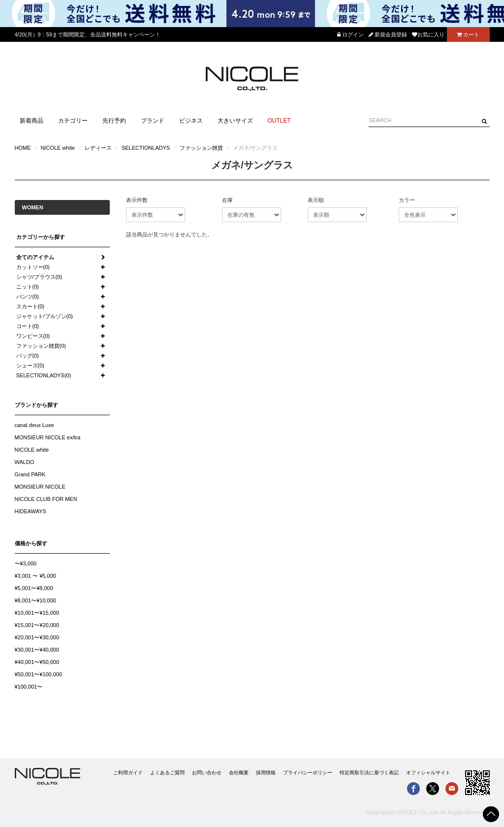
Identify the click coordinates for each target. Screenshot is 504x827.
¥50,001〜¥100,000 (39, 674)
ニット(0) (28, 287)
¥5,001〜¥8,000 (34, 588)
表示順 (316, 200)
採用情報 (266, 773)
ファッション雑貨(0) (41, 346)
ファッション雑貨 (201, 148)
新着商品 (31, 121)
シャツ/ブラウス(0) (39, 277)
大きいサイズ (235, 121)
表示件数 (137, 200)
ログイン (350, 34)
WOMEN (33, 207)
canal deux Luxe (34, 425)
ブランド (153, 121)
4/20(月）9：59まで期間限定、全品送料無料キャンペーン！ (88, 34)
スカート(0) (30, 306)
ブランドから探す (36, 405)
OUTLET (279, 121)
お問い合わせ (207, 773)
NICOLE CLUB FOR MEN (46, 499)
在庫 (227, 200)
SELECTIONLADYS (146, 148)
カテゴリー (73, 121)
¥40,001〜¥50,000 (37, 662)
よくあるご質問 (167, 773)
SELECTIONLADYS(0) (44, 375)
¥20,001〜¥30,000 (37, 637)
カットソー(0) (33, 267)
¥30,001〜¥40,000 (37, 650)
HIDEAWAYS (31, 511)
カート (468, 34)
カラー (407, 200)
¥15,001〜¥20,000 (37, 625)
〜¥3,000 (26, 563)
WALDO (25, 462)
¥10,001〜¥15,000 (37, 613)
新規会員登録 (388, 34)
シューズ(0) (30, 365)
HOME (23, 148)
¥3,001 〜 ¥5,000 (35, 576)
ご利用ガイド (128, 773)
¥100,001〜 (29, 687)
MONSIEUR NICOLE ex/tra (48, 437)
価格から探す (31, 543)
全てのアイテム (35, 257)
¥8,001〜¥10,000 (35, 600)
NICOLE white (58, 148)
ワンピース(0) (33, 336)
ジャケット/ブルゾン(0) (45, 316)
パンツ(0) (28, 297)
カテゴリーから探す (41, 237)
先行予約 (114, 121)
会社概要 (239, 773)
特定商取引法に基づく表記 (369, 773)
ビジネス (191, 121)
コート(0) (28, 326)
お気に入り (428, 34)
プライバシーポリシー (308, 773)
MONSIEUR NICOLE (40, 487)
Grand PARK (30, 474)
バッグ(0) (28, 356)
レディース (98, 148)
